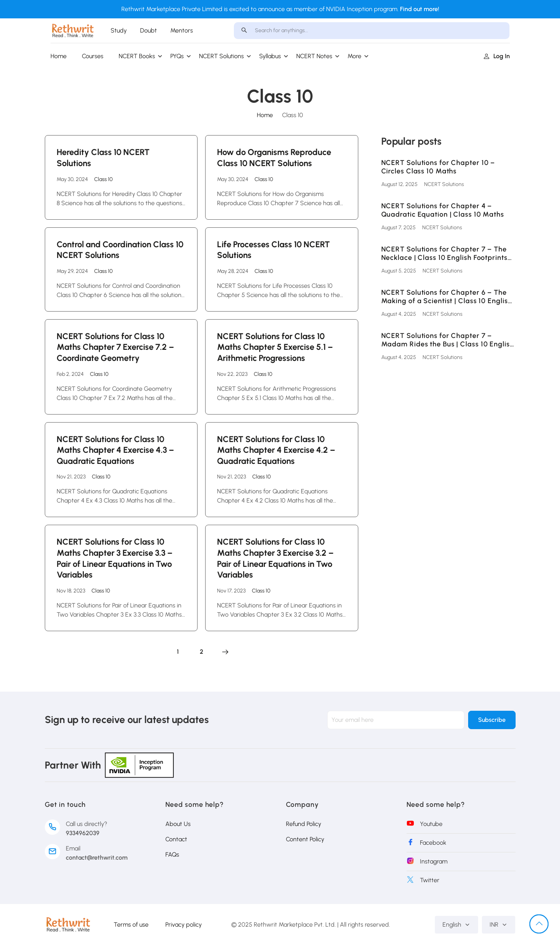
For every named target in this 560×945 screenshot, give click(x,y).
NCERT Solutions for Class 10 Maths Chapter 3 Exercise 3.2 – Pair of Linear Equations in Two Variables (275, 558)
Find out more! (420, 9)
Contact (176, 839)
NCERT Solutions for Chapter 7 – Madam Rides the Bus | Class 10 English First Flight (448, 340)
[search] (244, 31)
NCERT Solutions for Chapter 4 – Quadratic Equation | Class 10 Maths (443, 210)
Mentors (182, 30)
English (456, 925)
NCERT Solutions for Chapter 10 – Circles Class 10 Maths (438, 167)
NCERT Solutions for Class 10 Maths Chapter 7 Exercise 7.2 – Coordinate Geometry (115, 347)
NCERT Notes (314, 56)
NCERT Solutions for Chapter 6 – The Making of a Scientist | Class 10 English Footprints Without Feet (447, 297)
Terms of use (131, 925)
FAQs (172, 854)
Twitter (430, 880)
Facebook (433, 843)
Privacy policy (184, 925)
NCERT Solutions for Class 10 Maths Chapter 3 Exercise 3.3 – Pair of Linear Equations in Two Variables (115, 558)
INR (499, 925)
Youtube (431, 824)
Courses (93, 56)
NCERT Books (137, 56)
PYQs (177, 56)
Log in (497, 56)
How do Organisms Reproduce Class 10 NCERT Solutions (274, 158)
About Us (178, 824)
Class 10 (103, 179)
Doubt (149, 30)
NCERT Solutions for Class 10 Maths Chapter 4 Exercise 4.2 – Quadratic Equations (276, 450)
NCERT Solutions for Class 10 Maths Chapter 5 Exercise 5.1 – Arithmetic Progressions (275, 347)
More (354, 56)
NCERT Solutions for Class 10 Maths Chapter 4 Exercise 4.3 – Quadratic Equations (115, 450)
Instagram (434, 861)
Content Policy (305, 839)
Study (119, 30)
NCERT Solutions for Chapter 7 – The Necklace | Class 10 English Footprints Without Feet (444, 254)
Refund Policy (304, 824)
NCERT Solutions (221, 56)
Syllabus (270, 56)
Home (59, 56)
